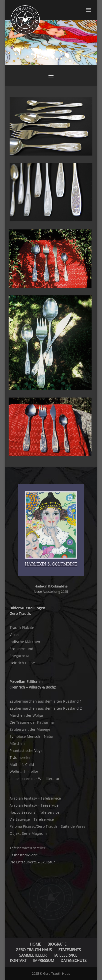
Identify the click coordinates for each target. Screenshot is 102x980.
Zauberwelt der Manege (30, 729)
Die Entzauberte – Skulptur (32, 862)
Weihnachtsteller (24, 772)
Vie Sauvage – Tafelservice (32, 819)
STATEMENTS (70, 950)
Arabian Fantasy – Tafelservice (35, 798)
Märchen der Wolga (26, 715)
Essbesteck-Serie (24, 855)
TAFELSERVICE (65, 955)
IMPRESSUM (44, 960)
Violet (14, 635)
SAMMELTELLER (33, 955)
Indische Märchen (25, 642)
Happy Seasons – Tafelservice (34, 812)
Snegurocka (19, 656)
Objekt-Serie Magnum (28, 833)
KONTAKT (18, 960)
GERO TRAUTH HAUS (34, 950)
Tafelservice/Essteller (28, 848)
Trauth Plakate (22, 628)
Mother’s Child (22, 765)
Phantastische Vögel (27, 750)
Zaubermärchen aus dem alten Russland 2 (46, 708)
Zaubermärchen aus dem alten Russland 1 (46, 701)
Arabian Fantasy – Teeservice (34, 805)
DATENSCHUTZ (74, 960)
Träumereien (21, 757)
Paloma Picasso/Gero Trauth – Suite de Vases (47, 826)
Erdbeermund (21, 649)
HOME (35, 944)
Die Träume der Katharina (32, 722)
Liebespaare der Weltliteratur (35, 779)
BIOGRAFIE (57, 944)
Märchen (17, 743)
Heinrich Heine (22, 663)
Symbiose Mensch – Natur (32, 736)
